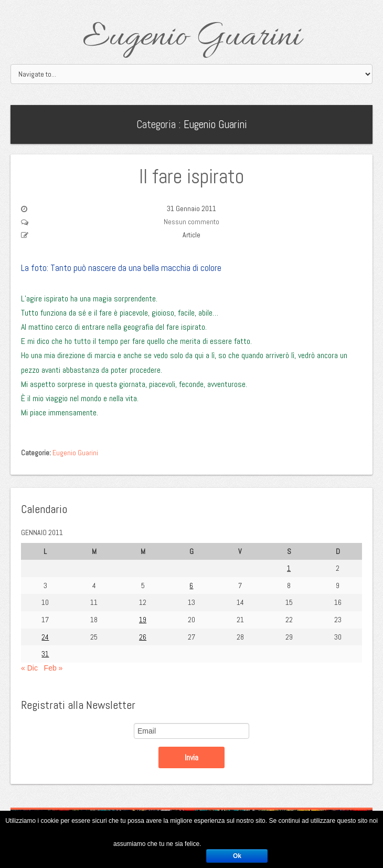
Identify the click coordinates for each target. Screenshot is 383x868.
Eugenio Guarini (192, 38)
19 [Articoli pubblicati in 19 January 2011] (143, 620)
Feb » (54, 668)
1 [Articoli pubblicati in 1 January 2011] (289, 568)
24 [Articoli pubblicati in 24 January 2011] (45, 637)
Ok (237, 856)
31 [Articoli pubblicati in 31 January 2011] (45, 654)
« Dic (29, 668)
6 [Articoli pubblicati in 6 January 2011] (191, 585)
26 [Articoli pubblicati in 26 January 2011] (143, 637)
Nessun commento (191, 222)
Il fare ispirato (191, 176)
